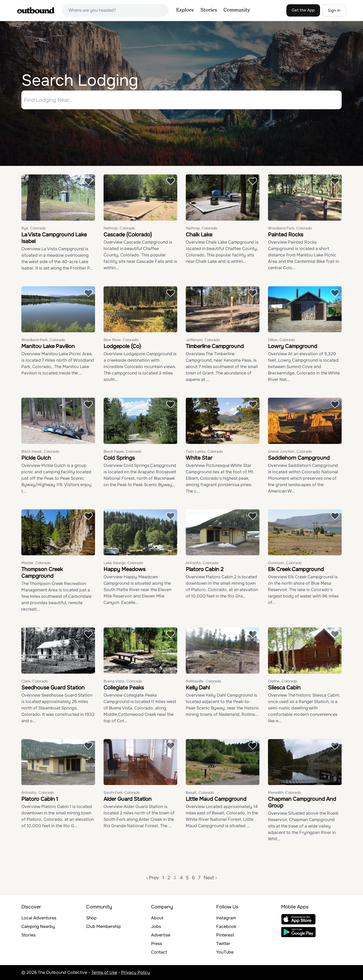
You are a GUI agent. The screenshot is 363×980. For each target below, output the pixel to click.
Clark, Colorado (35, 681)
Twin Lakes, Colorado (204, 451)
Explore (185, 10)
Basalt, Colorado (200, 792)
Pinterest (225, 935)
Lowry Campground (293, 346)
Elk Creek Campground (296, 569)
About (157, 918)
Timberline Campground (215, 346)
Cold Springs (119, 458)
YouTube (225, 952)
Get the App (303, 10)
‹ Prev (153, 878)
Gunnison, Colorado (285, 563)
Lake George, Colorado (123, 563)
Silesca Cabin (284, 688)
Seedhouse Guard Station (53, 688)
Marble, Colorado (36, 563)
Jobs (156, 926)
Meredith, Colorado (284, 792)
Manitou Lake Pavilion (48, 346)
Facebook (226, 926)
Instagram (226, 918)
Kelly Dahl (198, 688)
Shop (91, 918)
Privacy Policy (136, 972)
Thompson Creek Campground (42, 573)
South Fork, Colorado (122, 792)
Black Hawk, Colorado (40, 451)
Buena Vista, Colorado (123, 681)
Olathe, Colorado (283, 681)
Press (157, 944)
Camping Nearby (38, 926)
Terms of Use (104, 972)
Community (237, 10)
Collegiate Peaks (124, 688)
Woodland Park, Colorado (290, 228)
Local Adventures (39, 918)
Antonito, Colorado (202, 563)
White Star (199, 458)
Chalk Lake (199, 235)
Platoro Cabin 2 (205, 569)
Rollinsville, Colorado (203, 681)
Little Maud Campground (216, 799)
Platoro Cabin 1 (40, 799)
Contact (159, 952)
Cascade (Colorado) (128, 235)
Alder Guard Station (128, 799)
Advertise (161, 935)
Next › (210, 878)
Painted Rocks (286, 235)
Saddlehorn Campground (299, 458)
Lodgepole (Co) (122, 346)
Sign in (334, 10)
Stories (209, 10)
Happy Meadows (125, 569)
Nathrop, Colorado (119, 228)
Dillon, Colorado (281, 340)
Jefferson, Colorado (203, 340)
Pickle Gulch (36, 458)
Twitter (223, 944)
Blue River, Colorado (121, 340)
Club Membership (104, 926)
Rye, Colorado (33, 228)
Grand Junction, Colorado (290, 451)
